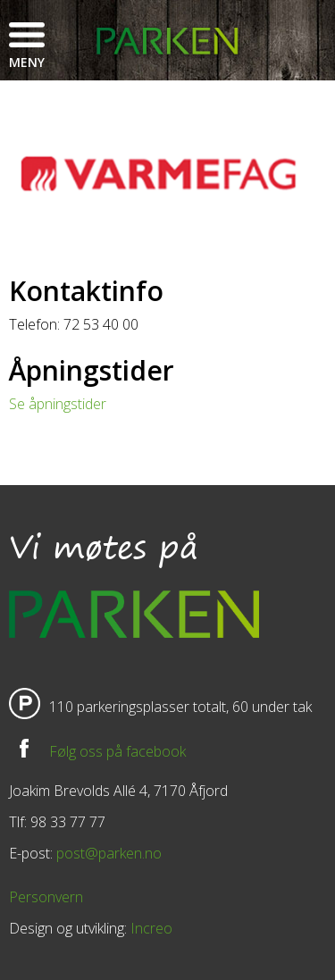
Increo (151, 928)
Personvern (46, 897)
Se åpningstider (58, 404)
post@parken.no (109, 853)
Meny (27, 62)
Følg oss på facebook (117, 751)
